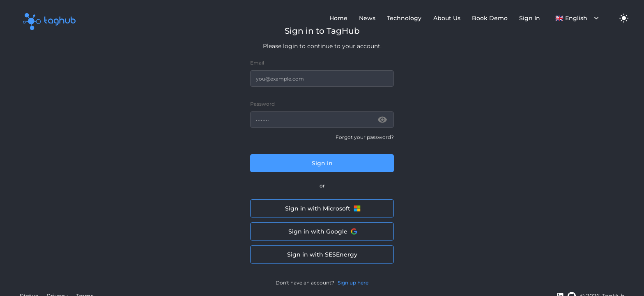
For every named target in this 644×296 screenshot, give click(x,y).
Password (262, 104)
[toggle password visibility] (382, 120)
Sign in (322, 163)
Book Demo (490, 18)
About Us (447, 18)
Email (257, 63)
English (577, 18)
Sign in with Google (322, 231)
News (367, 18)
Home (338, 18)
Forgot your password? (365, 137)
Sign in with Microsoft (322, 208)
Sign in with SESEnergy (322, 254)
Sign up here (353, 283)
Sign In (530, 18)
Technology (404, 18)
